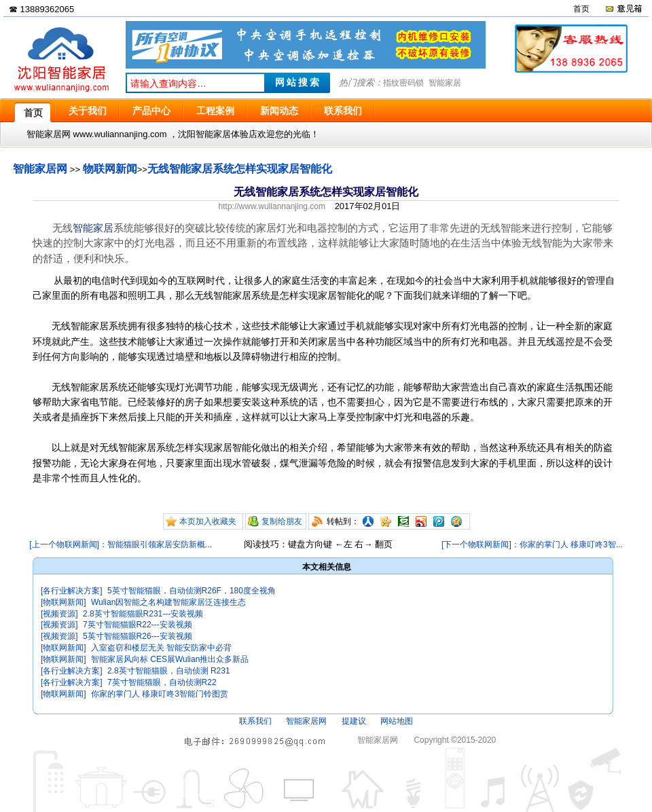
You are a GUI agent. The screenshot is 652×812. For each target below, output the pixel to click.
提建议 (354, 721)
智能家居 (445, 83)
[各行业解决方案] (72, 591)
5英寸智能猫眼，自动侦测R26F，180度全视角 (192, 591)
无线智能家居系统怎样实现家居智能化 (240, 169)
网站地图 (397, 721)
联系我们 (255, 721)
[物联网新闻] (64, 602)
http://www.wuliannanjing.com (272, 206)
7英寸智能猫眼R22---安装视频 (138, 625)
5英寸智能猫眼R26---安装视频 (138, 636)
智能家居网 (40, 169)
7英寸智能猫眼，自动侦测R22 (162, 682)
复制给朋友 (282, 521)
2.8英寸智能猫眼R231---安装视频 (143, 614)
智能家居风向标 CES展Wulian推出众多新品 (170, 659)
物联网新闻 (110, 169)
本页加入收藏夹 (208, 521)
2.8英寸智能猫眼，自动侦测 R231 (169, 671)
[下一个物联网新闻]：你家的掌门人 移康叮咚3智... (532, 545)
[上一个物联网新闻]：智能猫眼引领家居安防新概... (121, 545)
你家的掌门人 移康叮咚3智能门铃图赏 (160, 694)
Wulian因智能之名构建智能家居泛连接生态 (168, 602)
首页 (581, 9)
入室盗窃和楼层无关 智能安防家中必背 (161, 648)
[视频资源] (59, 614)
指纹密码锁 (403, 83)
